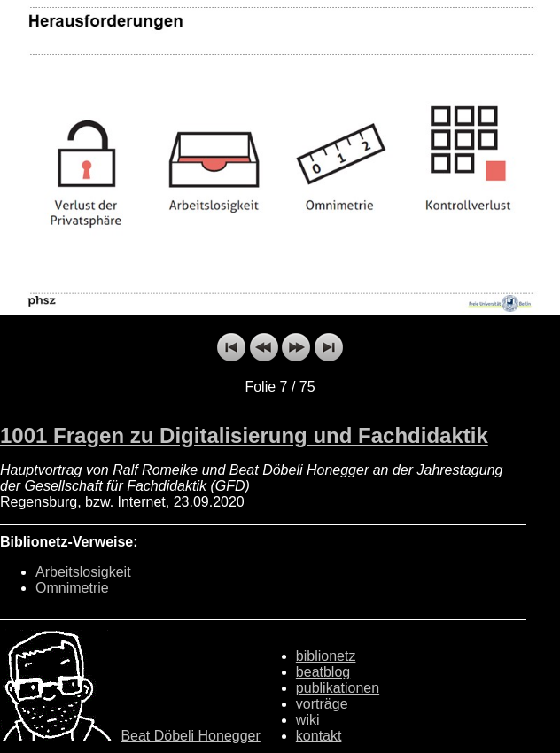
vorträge (322, 704)
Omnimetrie (72, 588)
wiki (308, 720)
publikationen (338, 688)
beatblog (323, 672)
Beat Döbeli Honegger (190, 736)
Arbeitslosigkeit (83, 572)
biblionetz (326, 656)
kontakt (319, 736)
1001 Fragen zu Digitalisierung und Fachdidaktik (244, 435)
